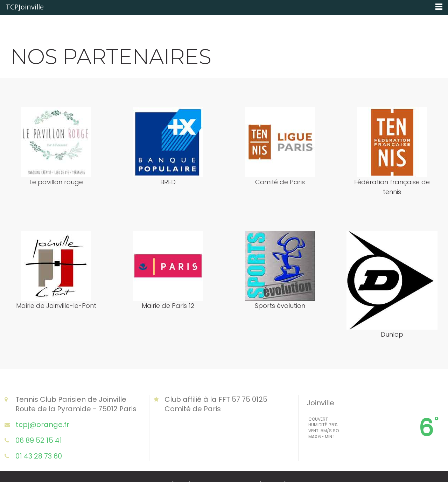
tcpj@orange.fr (43, 424)
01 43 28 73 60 (39, 456)
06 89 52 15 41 (39, 440)
